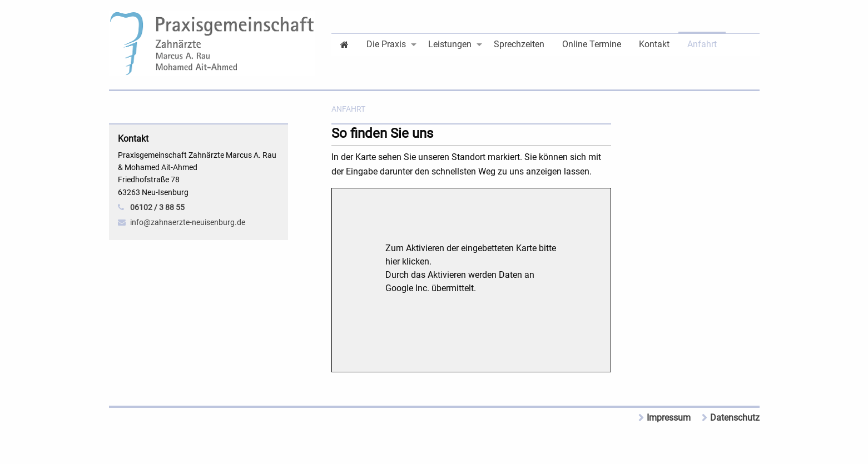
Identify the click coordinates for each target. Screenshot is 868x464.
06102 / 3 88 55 (157, 207)
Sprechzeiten (519, 44)
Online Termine (592, 44)
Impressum (669, 418)
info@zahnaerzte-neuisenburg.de (188, 222)
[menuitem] (344, 44)
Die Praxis (386, 44)
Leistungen (450, 44)
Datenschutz (735, 418)
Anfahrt (702, 44)
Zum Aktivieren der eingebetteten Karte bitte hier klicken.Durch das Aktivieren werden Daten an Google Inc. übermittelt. (471, 268)
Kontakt (654, 44)
